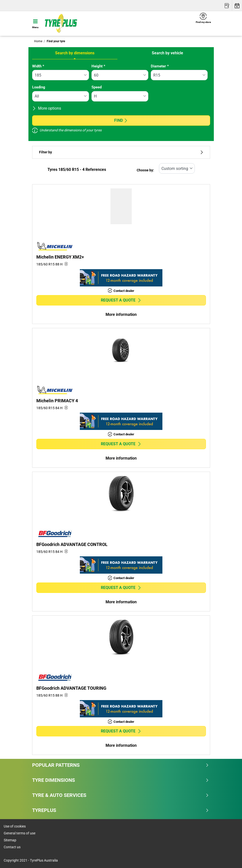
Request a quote (121, 300)
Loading (39, 87)
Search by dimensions (75, 53)
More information (121, 314)
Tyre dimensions (121, 780)
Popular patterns (121, 765)
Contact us (12, 847)
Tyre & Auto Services (121, 795)
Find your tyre (55, 41)
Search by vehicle (167, 53)
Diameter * (160, 66)
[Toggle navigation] (35, 23)
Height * (98, 66)
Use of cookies (15, 826)
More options (47, 108)
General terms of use (20, 833)
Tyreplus (121, 810)
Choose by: (145, 170)
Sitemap (10, 840)
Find (121, 120)
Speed (97, 87)
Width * (38, 66)
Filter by (121, 152)
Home (38, 41)
